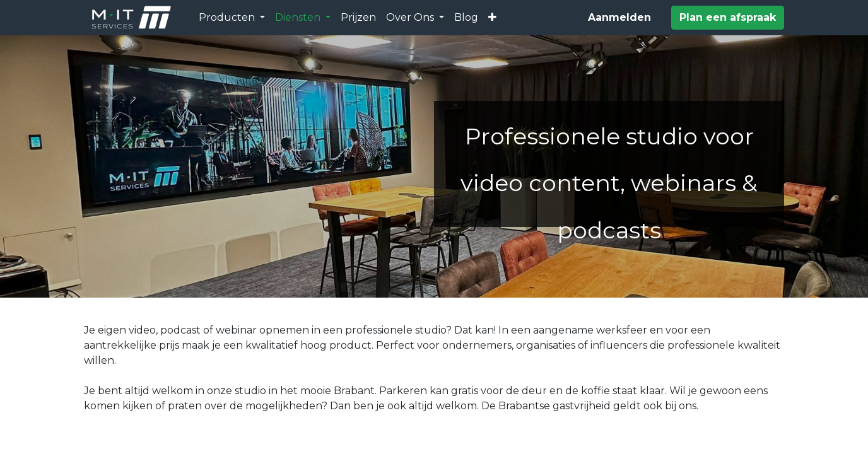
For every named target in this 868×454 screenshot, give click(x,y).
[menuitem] (358, 18)
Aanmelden (619, 17)
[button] (492, 18)
